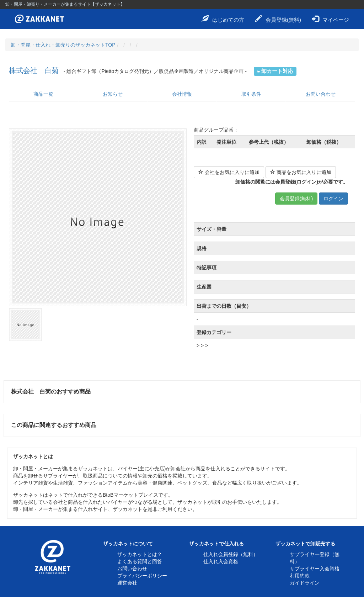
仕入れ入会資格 (221, 561)
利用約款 (300, 576)
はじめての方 (223, 19)
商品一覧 (43, 94)
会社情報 (182, 94)
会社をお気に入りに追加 (229, 172)
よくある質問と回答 (140, 561)
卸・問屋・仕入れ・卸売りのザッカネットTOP (63, 45)
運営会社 (127, 583)
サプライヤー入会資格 (315, 569)
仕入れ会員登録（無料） (231, 554)
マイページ (330, 19)
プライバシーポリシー (142, 576)
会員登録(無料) (278, 19)
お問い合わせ (321, 94)
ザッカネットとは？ (140, 554)
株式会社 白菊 (34, 70)
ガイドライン (305, 583)
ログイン (333, 199)
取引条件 (251, 94)
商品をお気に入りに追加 (301, 172)
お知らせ (113, 94)
